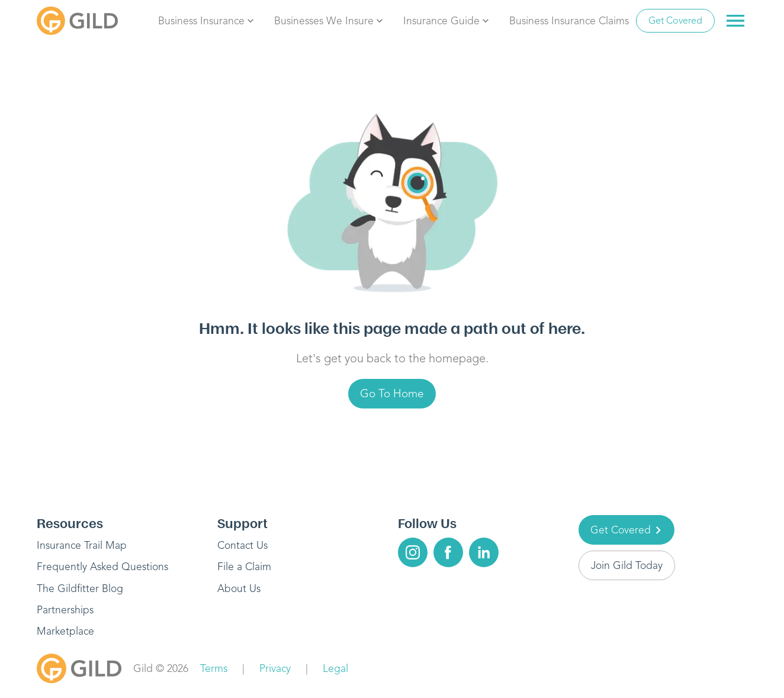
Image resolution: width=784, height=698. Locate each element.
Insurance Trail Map (82, 545)
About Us (239, 588)
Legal (335, 668)
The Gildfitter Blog (80, 588)
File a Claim (244, 567)
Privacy (275, 668)
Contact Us (242, 545)
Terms (214, 668)
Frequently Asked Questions (102, 567)
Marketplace (65, 631)
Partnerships (65, 610)
